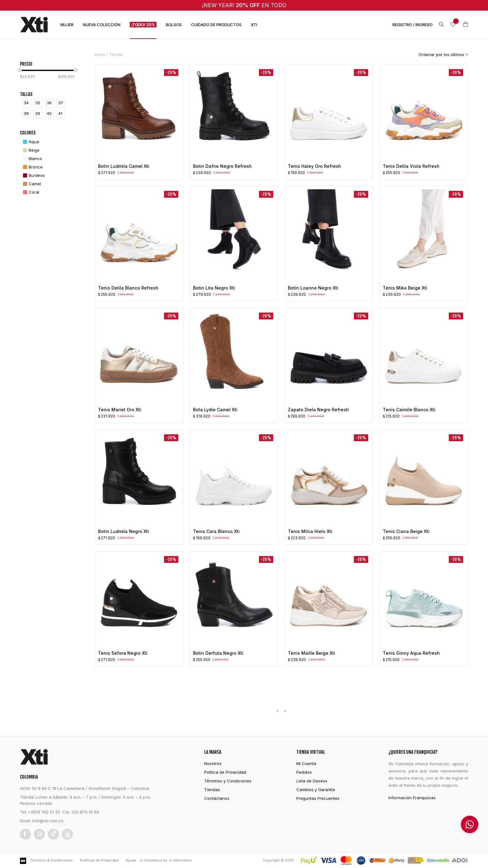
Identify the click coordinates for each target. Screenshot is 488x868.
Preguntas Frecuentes (318, 798)
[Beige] (30, 150)
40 (49, 113)
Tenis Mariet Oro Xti (120, 410)
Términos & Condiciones (52, 860)
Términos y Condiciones (228, 781)
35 (38, 103)
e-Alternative (181, 860)
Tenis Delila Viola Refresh (411, 166)
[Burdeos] (33, 175)
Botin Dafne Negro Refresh (222, 166)
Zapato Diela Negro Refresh (318, 410)
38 (26, 113)
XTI (254, 25)
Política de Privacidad (225, 772)
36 (49, 103)
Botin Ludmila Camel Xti (124, 166)
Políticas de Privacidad (99, 860)
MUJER (67, 25)
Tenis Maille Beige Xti (312, 653)
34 (26, 103)
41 (60, 113)
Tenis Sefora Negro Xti (123, 653)
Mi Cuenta (306, 763)
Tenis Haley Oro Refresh (314, 166)
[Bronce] (32, 167)
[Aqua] (30, 142)
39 (38, 113)
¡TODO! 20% (143, 25)
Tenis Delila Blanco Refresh (128, 288)
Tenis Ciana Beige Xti (406, 531)
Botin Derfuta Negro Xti (218, 653)
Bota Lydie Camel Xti (215, 410)
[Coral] (30, 192)
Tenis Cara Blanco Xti (216, 531)
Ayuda (131, 860)
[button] (470, 824)
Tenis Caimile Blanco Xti (409, 410)
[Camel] (31, 184)
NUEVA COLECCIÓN (102, 25)
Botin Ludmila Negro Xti (124, 531)
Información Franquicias (412, 798)
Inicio (100, 54)
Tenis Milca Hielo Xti (310, 531)
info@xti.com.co (48, 821)
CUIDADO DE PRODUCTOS (216, 25)
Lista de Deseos (312, 781)
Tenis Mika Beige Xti (405, 288)
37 (61, 103)
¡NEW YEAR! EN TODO (244, 5)
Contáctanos (217, 798)
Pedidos (304, 772)
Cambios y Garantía (316, 790)
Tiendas (212, 790)
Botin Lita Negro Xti (214, 288)
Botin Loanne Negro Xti (313, 288)
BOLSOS (174, 25)
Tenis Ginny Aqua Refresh (411, 653)
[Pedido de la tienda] (439, 54)
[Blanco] (32, 159)
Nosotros (213, 763)
